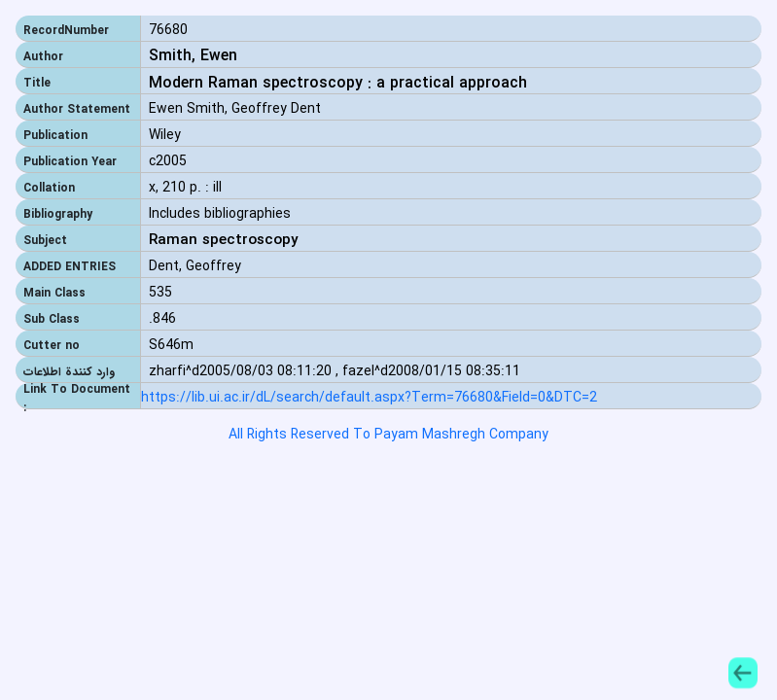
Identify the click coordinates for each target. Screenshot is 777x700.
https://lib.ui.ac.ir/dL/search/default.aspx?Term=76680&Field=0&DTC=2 (369, 398)
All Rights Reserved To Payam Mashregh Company (388, 435)
